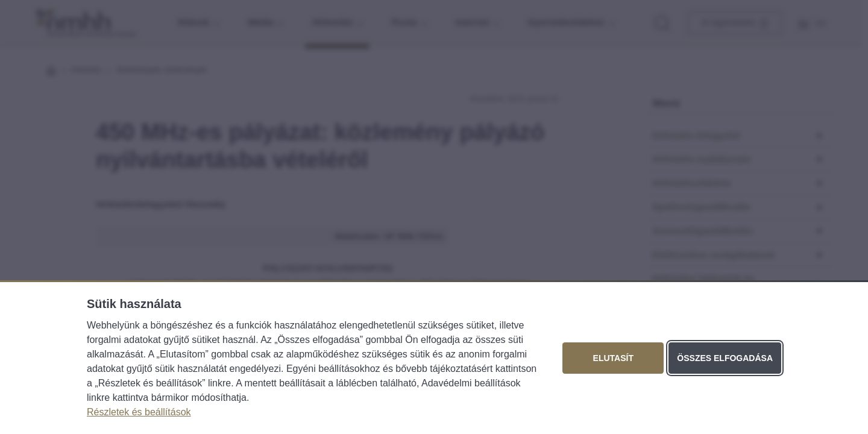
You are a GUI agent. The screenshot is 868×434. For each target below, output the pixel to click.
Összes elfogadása (725, 358)
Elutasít (613, 358)
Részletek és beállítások (139, 412)
